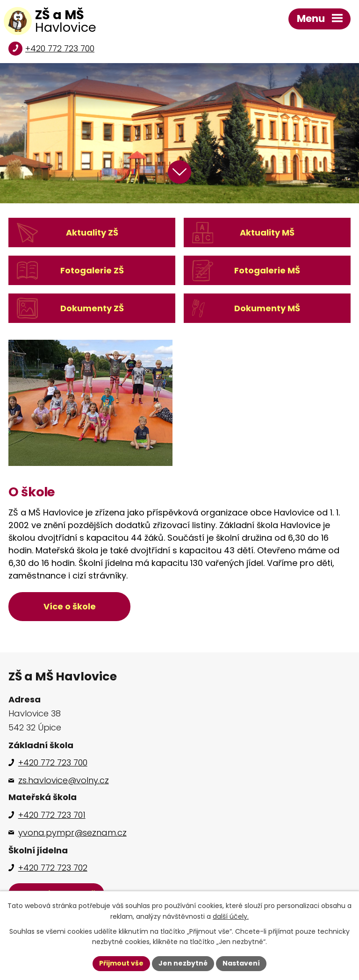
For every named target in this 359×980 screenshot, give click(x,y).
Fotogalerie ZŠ (92, 270)
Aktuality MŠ (267, 232)
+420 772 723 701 (52, 815)
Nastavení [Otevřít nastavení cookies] (241, 963)
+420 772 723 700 (60, 48)
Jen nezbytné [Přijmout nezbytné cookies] (183, 963)
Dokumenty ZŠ (92, 308)
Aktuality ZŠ (92, 232)
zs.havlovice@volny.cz (64, 780)
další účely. (231, 916)
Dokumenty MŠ (267, 308)
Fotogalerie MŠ (267, 270)
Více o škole (70, 606)
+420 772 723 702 (53, 868)
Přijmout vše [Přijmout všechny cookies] (121, 963)
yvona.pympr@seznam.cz (72, 833)
